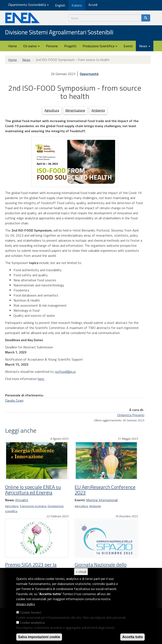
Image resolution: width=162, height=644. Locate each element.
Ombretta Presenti (131, 415)
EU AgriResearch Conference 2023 (105, 490)
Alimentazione (75, 110)
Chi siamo (31, 46)
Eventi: (80, 500)
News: (10, 500)
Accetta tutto (132, 637)
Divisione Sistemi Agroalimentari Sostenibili (59, 32)
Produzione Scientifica (100, 46)
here (41, 379)
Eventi (128, 46)
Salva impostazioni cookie (39, 637)
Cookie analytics (32, 622)
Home (13, 46)
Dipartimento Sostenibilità (28, 5)
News (145, 46)
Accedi (93, 5)
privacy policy (26, 604)
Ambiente (98, 110)
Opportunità (89, 74)
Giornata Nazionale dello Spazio (101, 567)
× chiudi (81, 572)
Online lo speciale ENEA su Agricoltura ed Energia (33, 490)
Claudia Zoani (14, 400)
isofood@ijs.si (65, 372)
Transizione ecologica (33, 506)
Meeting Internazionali (102, 500)
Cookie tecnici (30, 612)
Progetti (70, 46)
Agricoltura (52, 110)
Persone (52, 46)
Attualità (22, 500)
